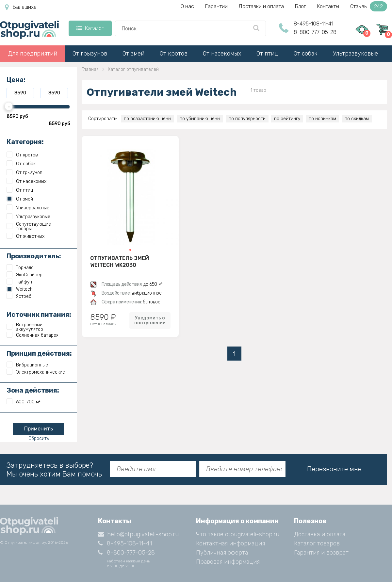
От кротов (174, 54)
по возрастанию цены (147, 119)
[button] (130, 250)
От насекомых (222, 54)
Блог (300, 6)
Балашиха (21, 7)
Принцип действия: (39, 353)
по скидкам (357, 119)
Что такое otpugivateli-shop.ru (238, 534)
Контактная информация (230, 543)
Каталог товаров (317, 543)
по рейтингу (287, 119)
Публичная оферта (222, 553)
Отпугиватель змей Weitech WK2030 (120, 262)
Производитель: (34, 256)
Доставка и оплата (320, 534)
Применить (39, 429)
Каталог (90, 28)
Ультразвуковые (355, 54)
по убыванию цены (200, 119)
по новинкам (322, 119)
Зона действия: (33, 390)
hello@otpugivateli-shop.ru (138, 534)
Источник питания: (39, 315)
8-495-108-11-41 (313, 24)
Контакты (328, 6)
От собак (306, 54)
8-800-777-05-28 (315, 32)
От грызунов (90, 54)
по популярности (247, 119)
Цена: (16, 80)
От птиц (267, 54)
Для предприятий (33, 54)
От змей (133, 54)
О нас (187, 6)
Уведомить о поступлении (150, 320)
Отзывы (369, 6)
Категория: (25, 142)
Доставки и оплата (261, 6)
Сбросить (39, 438)
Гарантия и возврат (321, 553)
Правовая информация (228, 562)
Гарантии (216, 6)
